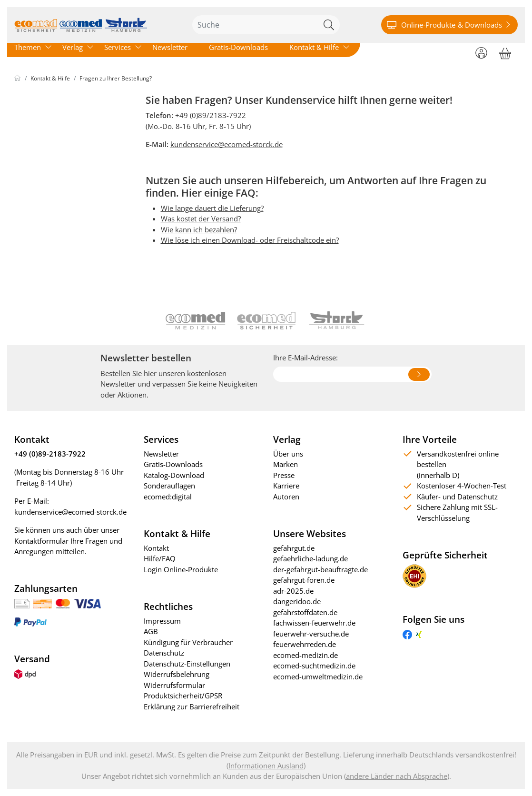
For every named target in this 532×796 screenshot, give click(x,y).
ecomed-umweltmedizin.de (318, 677)
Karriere (286, 486)
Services (118, 47)
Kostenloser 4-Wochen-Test (462, 486)
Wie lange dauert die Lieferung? (212, 208)
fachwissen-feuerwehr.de (314, 623)
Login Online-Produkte (181, 569)
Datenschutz (164, 653)
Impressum (162, 621)
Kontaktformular (41, 541)
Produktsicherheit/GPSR (183, 696)
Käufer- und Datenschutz (457, 497)
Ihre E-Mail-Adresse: (305, 358)
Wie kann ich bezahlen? (199, 229)
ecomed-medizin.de (305, 655)
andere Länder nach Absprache (397, 776)
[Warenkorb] (505, 52)
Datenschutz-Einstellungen (187, 664)
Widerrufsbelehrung (177, 674)
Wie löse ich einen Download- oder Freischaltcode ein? (250, 240)
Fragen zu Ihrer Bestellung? (116, 78)
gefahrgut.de (294, 548)
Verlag (73, 47)
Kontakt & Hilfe (314, 47)
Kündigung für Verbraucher (188, 642)
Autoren (286, 497)
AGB (151, 631)
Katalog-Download (174, 475)
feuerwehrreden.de (305, 644)
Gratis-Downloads (238, 47)
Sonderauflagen (169, 486)
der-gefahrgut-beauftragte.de (320, 569)
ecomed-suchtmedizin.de (314, 666)
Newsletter (170, 47)
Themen (28, 47)
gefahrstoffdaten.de (305, 612)
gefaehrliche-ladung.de (310, 558)
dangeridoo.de (297, 601)
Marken (286, 464)
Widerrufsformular (174, 685)
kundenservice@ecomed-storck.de (227, 144)
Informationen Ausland (266, 766)
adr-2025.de (293, 591)
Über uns (288, 454)
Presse (284, 475)
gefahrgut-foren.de (304, 580)
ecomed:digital (168, 497)
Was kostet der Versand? (201, 219)
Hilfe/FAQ (160, 558)
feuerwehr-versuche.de (311, 634)
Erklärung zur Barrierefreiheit (192, 706)
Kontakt (156, 548)
